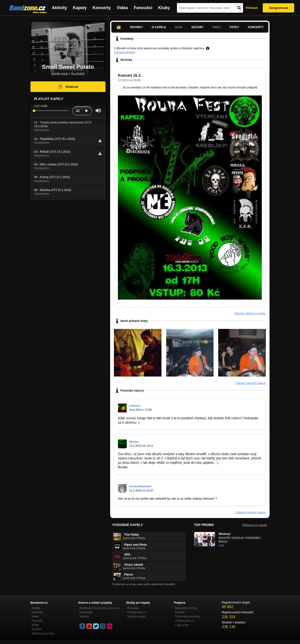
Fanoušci (143, 8)
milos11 (135, 406)
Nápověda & (186, 608)
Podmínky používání (188, 617)
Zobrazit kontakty (125, 52)
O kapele (159, 27)
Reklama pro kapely (255, 525)
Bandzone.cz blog (43, 633)
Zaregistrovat (278, 8)
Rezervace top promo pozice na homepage (99, 610)
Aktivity (59, 8)
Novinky (137, 27)
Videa (122, 8)
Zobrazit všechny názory (251, 512)
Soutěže (37, 629)
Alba (179, 27)
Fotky (234, 27)
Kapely (80, 8)
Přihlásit (252, 8)
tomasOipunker (140, 486)
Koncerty (102, 8)
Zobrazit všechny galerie (251, 383)
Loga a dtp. (182, 625)
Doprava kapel (136, 617)
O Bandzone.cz (185, 621)
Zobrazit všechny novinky (250, 313)
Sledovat (68, 87)
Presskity (133, 608)
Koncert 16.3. (130, 75)
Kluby (164, 8)
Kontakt (180, 612)
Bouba (134, 442)
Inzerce (84, 617)
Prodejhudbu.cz (137, 612)
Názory (197, 27)
